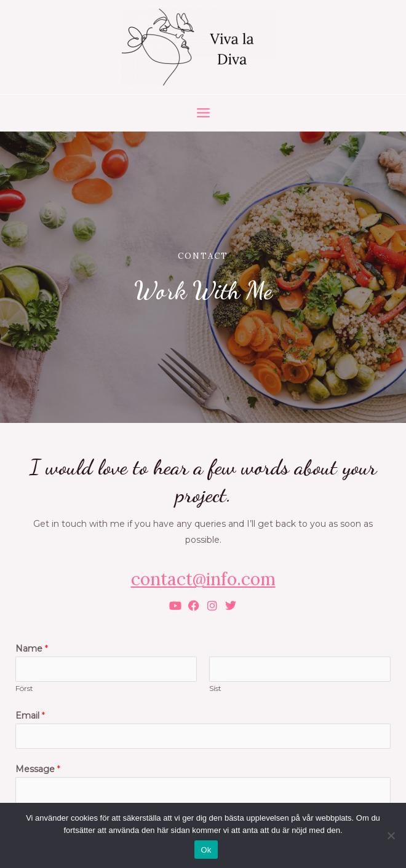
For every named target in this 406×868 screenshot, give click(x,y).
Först (24, 688)
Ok (206, 850)
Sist (215, 688)
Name (32, 649)
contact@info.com (203, 579)
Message (38, 769)
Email (30, 716)
